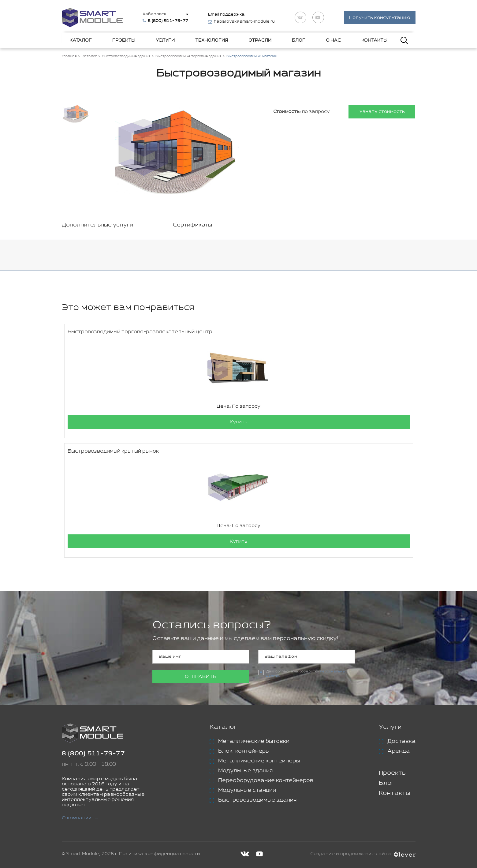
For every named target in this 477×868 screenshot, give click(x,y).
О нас (333, 40)
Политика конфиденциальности (160, 854)
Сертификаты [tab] (192, 225)
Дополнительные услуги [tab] (97, 225)
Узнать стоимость (382, 112)
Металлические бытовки (254, 742)
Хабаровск (155, 14)
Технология (212, 40)
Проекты (124, 40)
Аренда (399, 751)
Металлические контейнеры (259, 761)
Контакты (374, 40)
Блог (299, 40)
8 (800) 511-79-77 (93, 754)
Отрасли (260, 40)
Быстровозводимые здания (257, 800)
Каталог (81, 40)
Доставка (401, 742)
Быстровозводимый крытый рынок (113, 452)
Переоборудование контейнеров (266, 781)
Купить (238, 422)
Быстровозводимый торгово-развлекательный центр (140, 332)
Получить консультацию (379, 18)
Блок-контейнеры (244, 751)
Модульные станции (247, 791)
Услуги (165, 40)
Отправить (201, 677)
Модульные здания (245, 771)
